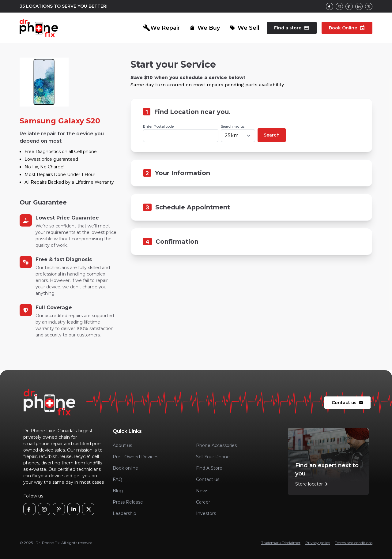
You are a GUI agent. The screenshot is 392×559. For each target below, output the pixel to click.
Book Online (347, 28)
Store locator (313, 484)
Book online (125, 468)
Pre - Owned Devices (136, 457)
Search (272, 135)
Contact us (347, 403)
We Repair (161, 28)
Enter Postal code (158, 126)
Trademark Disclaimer (281, 543)
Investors (206, 513)
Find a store (292, 28)
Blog (118, 491)
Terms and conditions (354, 543)
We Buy (205, 28)
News (202, 491)
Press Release (128, 502)
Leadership (124, 513)
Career (203, 502)
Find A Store (209, 468)
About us (122, 445)
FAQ (117, 479)
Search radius (233, 126)
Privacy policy (318, 543)
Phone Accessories (216, 445)
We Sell (245, 28)
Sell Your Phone (213, 457)
